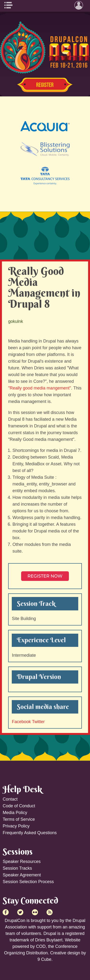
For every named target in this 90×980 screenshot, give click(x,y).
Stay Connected (30, 900)
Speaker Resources (22, 862)
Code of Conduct (19, 806)
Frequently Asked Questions (30, 833)
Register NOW (45, 576)
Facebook (21, 722)
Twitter (38, 722)
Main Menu (10, 5)
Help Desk (22, 789)
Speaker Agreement (22, 875)
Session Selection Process (28, 882)
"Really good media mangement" (40, 388)
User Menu (80, 5)
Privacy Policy (16, 826)
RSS (50, 912)
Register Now (45, 85)
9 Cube (44, 959)
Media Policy (15, 813)
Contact (10, 799)
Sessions (18, 851)
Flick (35, 912)
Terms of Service (19, 819)
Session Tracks (17, 868)
